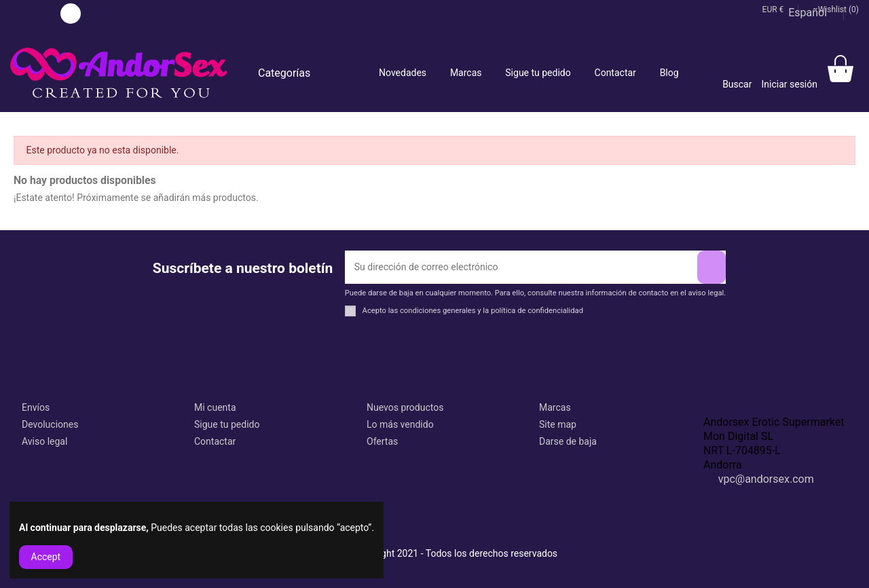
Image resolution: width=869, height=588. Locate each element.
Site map (558, 424)
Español (812, 13)
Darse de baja (568, 441)
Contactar (215, 441)
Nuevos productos (405, 407)
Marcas (555, 407)
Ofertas (382, 441)
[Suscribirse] (711, 267)
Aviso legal (44, 441)
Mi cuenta (215, 407)
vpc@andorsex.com (766, 479)
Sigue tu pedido (227, 424)
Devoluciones (50, 424)
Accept (46, 557)
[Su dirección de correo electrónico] (521, 267)
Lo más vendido (400, 424)
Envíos (36, 407)
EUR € (777, 10)
